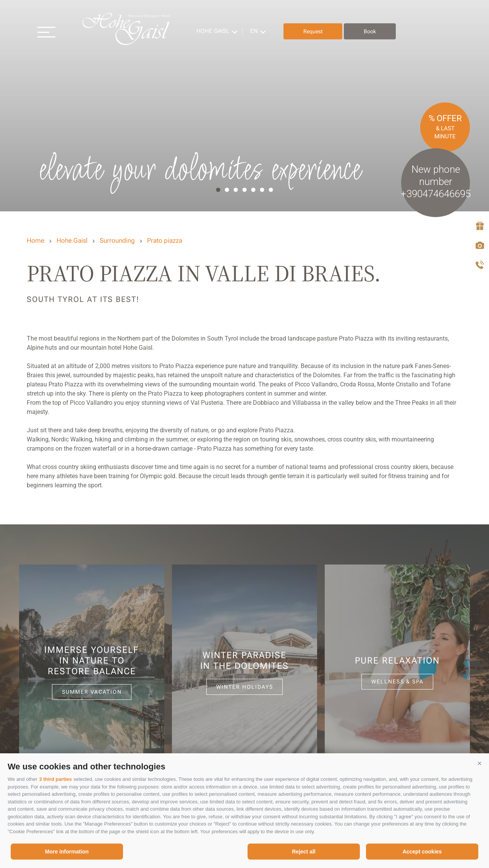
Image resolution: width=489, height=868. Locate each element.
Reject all (304, 852)
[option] (244, 106)
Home (36, 240)
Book (372, 31)
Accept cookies (422, 852)
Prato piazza (165, 240)
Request (315, 31)
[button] (479, 764)
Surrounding (117, 240)
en (256, 31)
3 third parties (55, 779)
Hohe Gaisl (128, 32)
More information (67, 852)
